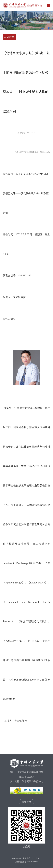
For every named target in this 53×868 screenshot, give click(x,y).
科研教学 (9, 37)
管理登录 (26, 802)
